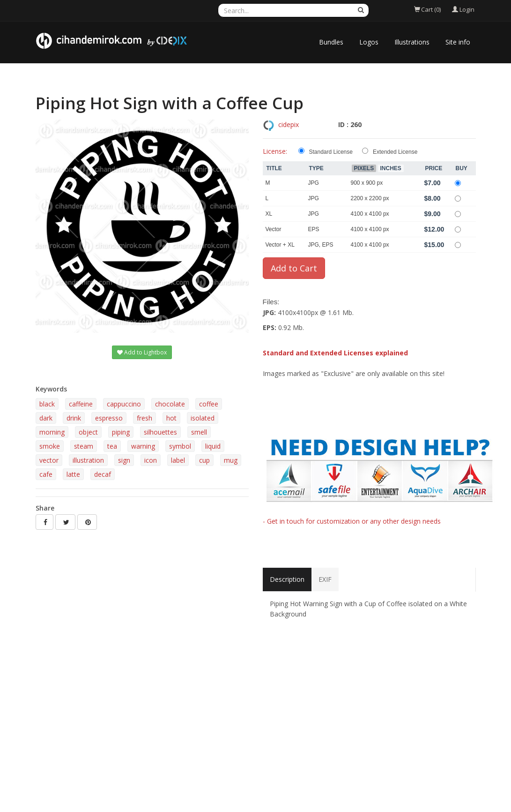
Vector (274, 229)
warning (143, 446)
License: (275, 151)
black (47, 404)
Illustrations (412, 42)
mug (231, 460)
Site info (458, 42)
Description (287, 579)
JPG (314, 183)
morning (52, 432)
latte (73, 474)
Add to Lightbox (142, 352)
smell (199, 432)
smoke (50, 446)
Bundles (331, 42)
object (88, 432)
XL (269, 214)
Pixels (364, 168)
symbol (180, 446)
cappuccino (124, 404)
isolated (203, 418)
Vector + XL (280, 245)
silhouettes (160, 432)
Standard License (331, 152)
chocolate (170, 404)
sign (124, 460)
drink (74, 418)
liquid (213, 446)
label (178, 460)
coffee (209, 404)
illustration (88, 460)
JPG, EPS (321, 245)
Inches (391, 168)
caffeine (81, 404)
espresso (109, 418)
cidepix (289, 124)
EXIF (325, 579)
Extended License (395, 152)
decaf (103, 474)
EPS (314, 229)
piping (121, 432)
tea (112, 446)
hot (171, 418)
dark (46, 418)
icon (151, 460)
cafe (46, 474)
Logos (369, 42)
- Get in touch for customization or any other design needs (352, 521)
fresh (144, 418)
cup (204, 460)
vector (49, 460)
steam (84, 446)
